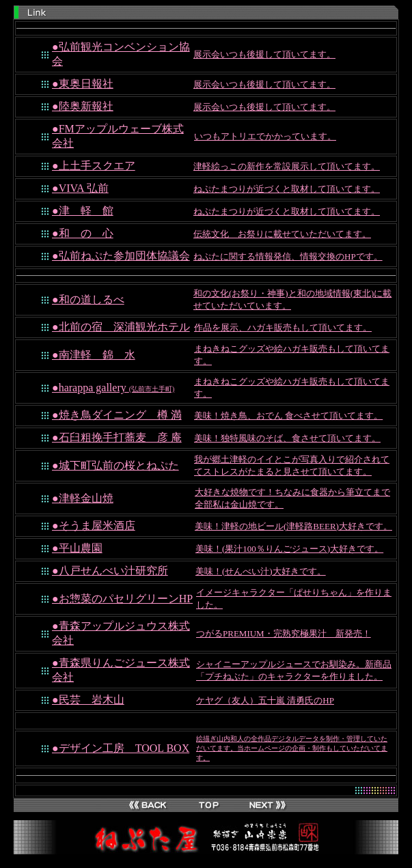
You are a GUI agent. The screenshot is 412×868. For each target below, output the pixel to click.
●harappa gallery (113, 388)
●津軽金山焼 (83, 498)
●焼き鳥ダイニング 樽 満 (117, 415)
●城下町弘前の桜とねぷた (115, 465)
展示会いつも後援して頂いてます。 (264, 54)
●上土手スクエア (94, 166)
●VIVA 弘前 (80, 188)
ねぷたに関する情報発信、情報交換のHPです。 (288, 256)
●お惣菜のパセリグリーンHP (122, 599)
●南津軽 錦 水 (94, 355)
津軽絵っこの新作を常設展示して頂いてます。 (287, 166)
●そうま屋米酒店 (94, 526)
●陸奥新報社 (83, 106)
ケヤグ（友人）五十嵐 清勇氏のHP (265, 700)
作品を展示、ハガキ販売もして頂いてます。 (283, 327)
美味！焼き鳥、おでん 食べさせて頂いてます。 (288, 416)
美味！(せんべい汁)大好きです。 (261, 571)
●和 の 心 (83, 233)
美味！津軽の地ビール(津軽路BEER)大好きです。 (293, 526)
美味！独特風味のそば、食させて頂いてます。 (287, 438)
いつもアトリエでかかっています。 (265, 136)
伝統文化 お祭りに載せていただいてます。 (282, 234)
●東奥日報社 (83, 84)
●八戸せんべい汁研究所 (110, 571)
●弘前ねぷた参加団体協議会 (121, 256)
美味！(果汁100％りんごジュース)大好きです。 (289, 549)
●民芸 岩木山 (88, 700)
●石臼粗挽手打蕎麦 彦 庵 (117, 437)
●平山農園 (77, 548)
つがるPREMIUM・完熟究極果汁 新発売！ (284, 633)
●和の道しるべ (88, 299)
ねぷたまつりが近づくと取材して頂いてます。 (287, 189)
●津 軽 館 (83, 211)
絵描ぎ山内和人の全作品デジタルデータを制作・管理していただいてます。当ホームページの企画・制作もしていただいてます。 (292, 748)
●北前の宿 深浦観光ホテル (121, 327)
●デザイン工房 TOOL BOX (121, 748)
